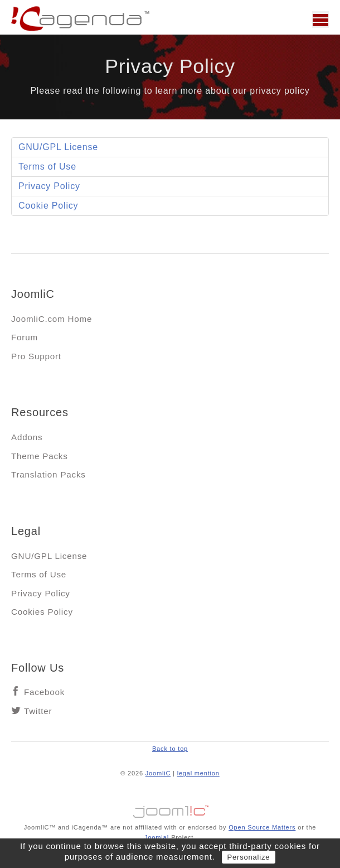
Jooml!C (170, 809)
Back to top (170, 749)
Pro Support (36, 356)
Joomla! (157, 837)
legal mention (198, 773)
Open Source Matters (262, 827)
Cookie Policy (48, 206)
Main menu (320, 20)
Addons (27, 437)
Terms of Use (47, 167)
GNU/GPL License (58, 147)
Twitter (38, 711)
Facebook (44, 692)
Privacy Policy (49, 186)
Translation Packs (48, 474)
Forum (25, 337)
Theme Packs (40, 456)
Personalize (249, 857)
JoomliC (158, 773)
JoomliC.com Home (52, 319)
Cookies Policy (42, 612)
